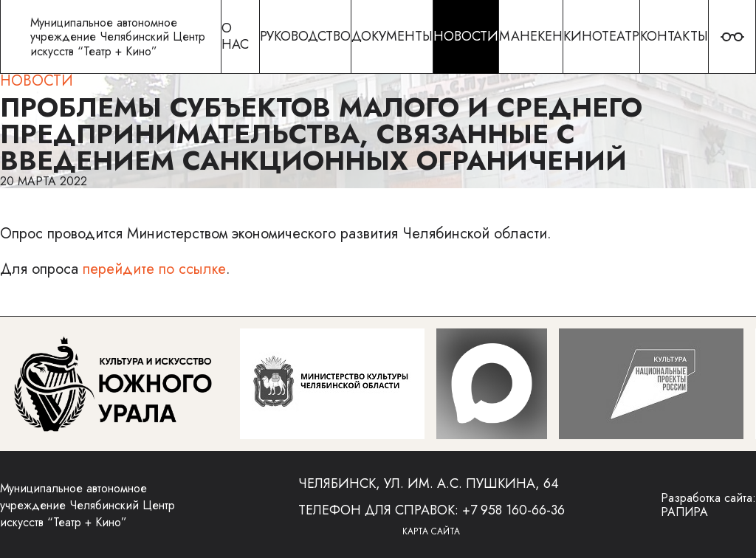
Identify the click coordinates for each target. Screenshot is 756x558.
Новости (37, 81)
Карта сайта (431, 531)
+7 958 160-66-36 (513, 510)
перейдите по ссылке (154, 269)
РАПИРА (684, 512)
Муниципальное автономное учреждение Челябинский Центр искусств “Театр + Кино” (87, 505)
